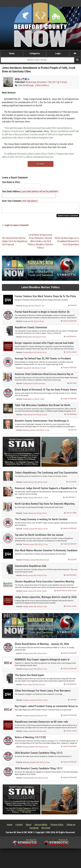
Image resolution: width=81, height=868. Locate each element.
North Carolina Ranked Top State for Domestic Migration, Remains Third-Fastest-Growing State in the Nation (45, 507)
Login (58, 53)
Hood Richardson (71, 338)
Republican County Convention (31, 329)
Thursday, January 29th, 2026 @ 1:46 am (35, 530)
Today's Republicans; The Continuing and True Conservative (46, 474)
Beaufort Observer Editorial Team (67, 592)
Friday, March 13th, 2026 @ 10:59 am (34, 370)
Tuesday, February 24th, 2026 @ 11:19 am (35, 499)
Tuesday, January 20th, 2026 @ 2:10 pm (35, 608)
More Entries (42, 85)
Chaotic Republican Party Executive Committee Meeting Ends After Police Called (45, 585)
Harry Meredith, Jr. (71, 499)
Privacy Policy (57, 826)
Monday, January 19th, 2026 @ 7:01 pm (35, 671)
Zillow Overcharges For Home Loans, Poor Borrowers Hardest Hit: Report (43, 694)
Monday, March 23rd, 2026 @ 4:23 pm (34, 338)
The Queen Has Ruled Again (29, 677)
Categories (35, 53)
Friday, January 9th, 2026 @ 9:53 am (34, 686)
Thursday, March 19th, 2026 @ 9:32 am (35, 354)
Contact (19, 826)
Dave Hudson (73, 483)
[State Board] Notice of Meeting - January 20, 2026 (42, 646)
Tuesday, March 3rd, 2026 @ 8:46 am (34, 385)
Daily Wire (73, 307)
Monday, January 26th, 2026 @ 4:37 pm (35, 577)
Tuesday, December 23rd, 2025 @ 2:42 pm (35, 779)
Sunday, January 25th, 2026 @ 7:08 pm (35, 593)
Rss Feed (46, 829)
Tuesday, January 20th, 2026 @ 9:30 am (35, 655)
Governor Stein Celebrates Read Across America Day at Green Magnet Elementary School (44, 377)
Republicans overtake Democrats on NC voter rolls (41, 723)
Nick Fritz (74, 431)
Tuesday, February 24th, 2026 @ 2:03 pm (35, 484)
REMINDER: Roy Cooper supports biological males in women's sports (42, 663)
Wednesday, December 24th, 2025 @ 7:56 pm (36, 764)
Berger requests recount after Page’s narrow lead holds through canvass (44, 346)
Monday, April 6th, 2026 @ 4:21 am (33, 307)
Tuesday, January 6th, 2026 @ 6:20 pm (35, 733)
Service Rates (41, 826)
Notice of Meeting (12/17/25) (30, 739)
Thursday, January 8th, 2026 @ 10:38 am (35, 702)
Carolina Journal (71, 354)
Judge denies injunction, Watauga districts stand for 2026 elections (46, 600)
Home (12, 53)
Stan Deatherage (26, 85)
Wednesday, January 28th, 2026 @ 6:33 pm (36, 561)
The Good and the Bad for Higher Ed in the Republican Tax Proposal (15, 243)
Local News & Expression (40, 236)
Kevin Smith (73, 385)
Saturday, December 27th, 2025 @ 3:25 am (36, 748)
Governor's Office (71, 514)
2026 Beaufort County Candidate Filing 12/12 (39, 754)
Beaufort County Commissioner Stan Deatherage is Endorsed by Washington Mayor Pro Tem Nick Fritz (42, 424)
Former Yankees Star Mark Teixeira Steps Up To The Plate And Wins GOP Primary (45, 299)
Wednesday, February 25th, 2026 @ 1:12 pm (36, 432)
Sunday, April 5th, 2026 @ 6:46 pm (33, 323)
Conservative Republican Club (31, 567)
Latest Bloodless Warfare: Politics (41, 289)
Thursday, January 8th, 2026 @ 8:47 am (35, 717)
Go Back (41, 164)
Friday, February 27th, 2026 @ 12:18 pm (35, 416)
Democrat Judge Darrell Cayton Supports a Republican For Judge (46, 491)
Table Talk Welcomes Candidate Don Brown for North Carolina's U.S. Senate (42, 408)
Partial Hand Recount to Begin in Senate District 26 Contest (42, 315)
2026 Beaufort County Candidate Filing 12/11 (39, 770)
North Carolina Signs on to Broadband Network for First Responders (67, 243)
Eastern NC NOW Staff (70, 322)
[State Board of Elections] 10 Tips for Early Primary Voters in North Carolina (46, 393)
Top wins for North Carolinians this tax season (39, 536)
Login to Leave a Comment (17, 227)
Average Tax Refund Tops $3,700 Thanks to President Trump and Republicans (43, 362)
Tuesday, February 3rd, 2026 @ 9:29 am (35, 515)
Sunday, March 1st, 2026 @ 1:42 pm (34, 401)
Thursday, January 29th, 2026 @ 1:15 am (35, 546)
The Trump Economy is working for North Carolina (41, 521)
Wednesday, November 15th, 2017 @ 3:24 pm (46, 82)
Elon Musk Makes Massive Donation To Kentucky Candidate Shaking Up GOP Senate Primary (46, 553)
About (29, 826)
